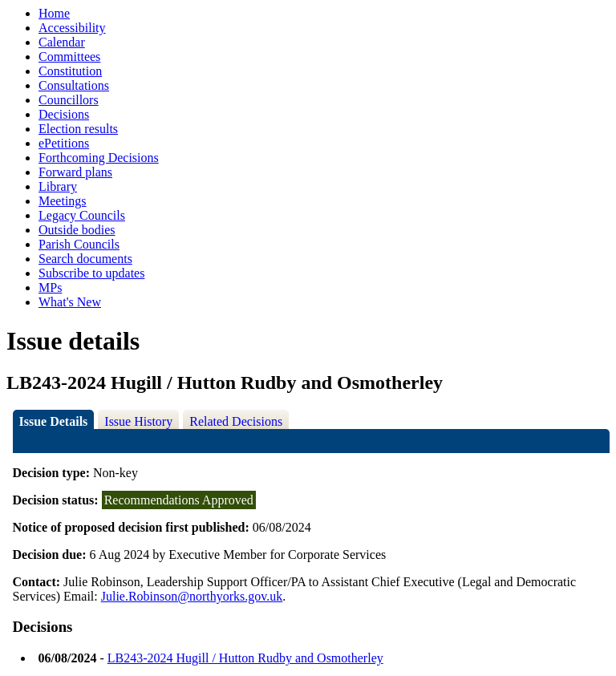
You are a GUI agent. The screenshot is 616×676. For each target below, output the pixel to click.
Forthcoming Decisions (99, 158)
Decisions (64, 114)
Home (54, 13)
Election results (78, 129)
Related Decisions (236, 421)
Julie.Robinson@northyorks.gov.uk (192, 596)
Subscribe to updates (91, 273)
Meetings (63, 201)
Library (58, 186)
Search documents (85, 259)
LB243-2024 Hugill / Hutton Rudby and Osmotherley (245, 658)
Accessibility (72, 28)
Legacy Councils (82, 215)
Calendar (62, 42)
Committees (69, 57)
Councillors (69, 100)
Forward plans (75, 172)
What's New (70, 302)
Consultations (74, 85)
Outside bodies (77, 230)
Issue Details (54, 421)
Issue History (138, 421)
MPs (50, 287)
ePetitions (64, 143)
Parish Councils (79, 244)
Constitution (70, 71)
